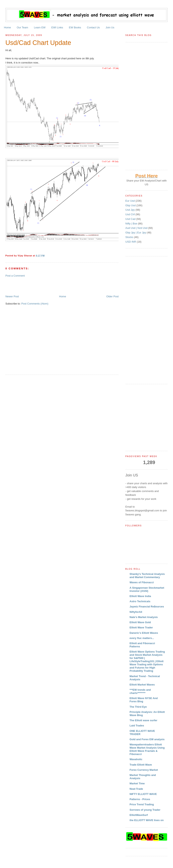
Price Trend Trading (142, 804)
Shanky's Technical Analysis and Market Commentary (147, 576)
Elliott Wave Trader (141, 627)
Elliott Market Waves (142, 685)
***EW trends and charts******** (140, 691)
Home (7, 27)
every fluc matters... (142, 638)
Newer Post (12, 296)
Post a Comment (15, 276)
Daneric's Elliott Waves (144, 633)
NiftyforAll (136, 612)
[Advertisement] (52, 286)
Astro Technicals (140, 601)
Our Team (22, 27)
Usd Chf (130, 214)
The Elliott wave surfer (143, 720)
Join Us (110, 27)
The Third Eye (138, 707)
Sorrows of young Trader (145, 810)
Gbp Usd (131, 205)
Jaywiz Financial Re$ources (147, 607)
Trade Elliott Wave (141, 765)
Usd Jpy (130, 210)
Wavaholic (136, 759)
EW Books (75, 27)
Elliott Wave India (140, 596)
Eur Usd (130, 201)
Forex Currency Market (144, 770)
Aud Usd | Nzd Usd (137, 228)
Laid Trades (137, 726)
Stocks (130, 237)
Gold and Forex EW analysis (147, 739)
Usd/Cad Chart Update (38, 43)
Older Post (112, 296)
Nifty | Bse (132, 224)
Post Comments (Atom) (35, 304)
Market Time (137, 783)
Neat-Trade (136, 789)
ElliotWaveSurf (139, 815)
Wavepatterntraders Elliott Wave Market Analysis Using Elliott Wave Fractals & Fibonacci (147, 749)
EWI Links (57, 27)
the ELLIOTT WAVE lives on (147, 820)
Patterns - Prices (140, 799)
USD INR (131, 242)
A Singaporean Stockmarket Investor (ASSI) (147, 589)
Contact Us (93, 27)
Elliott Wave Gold (140, 622)
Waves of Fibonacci (142, 582)
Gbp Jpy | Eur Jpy (136, 233)
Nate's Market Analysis (144, 617)
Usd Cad (131, 219)
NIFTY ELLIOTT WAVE (143, 794)
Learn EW (40, 27)
